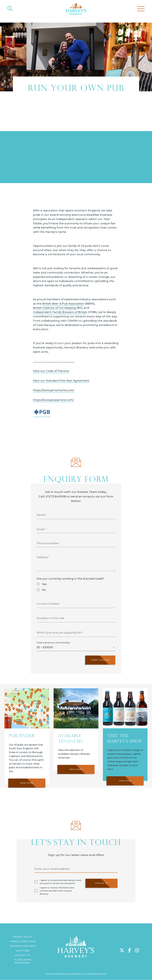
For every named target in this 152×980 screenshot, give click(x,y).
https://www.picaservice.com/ (53, 400)
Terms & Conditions (23, 941)
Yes (44, 584)
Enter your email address (52, 869)
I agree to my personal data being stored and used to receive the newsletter (60, 882)
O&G (104, 974)
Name (41, 515)
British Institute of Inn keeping (54, 308)
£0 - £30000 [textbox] (45, 647)
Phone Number (48, 543)
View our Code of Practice (51, 371)
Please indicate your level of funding (53, 643)
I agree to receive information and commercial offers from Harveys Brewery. (57, 891)
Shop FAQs (23, 951)
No (44, 590)
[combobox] (76, 648)
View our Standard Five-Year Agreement (61, 381)
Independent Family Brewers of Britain (60, 312)
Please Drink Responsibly (23, 961)
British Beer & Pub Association (63, 304)
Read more (27, 785)
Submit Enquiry (100, 660)
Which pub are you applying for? (60, 633)
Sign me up (102, 883)
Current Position (48, 604)
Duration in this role (50, 618)
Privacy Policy (23, 937)
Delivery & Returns (23, 946)
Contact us (23, 955)
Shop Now (125, 795)
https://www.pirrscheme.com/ (54, 390)
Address (42, 557)
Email (40, 529)
